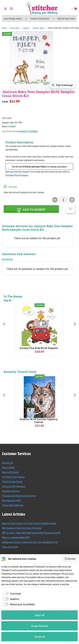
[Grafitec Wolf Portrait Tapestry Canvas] (39, 397)
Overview (70, 559)
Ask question (7, 259)
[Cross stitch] (15, 28)
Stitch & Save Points (12, 481)
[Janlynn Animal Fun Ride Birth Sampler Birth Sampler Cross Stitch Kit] (39, 326)
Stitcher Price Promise (17, 175)
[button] (11, 9)
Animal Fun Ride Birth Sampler (39, 348)
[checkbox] (11, 594)
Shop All (7, 300)
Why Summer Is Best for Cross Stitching (22, 528)
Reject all (39, 615)
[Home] (4, 28)
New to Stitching (10, 472)
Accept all (40, 637)
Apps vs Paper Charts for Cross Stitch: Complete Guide (29, 523)
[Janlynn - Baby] (38, 28)
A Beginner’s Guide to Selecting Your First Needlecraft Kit (30, 542)
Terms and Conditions (13, 505)
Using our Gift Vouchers (14, 486)
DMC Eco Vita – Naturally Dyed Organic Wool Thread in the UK (31, 533)
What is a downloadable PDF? (16, 537)
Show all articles (10, 547)
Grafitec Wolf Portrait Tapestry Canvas (39, 421)
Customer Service (11, 491)
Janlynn (12, 126)
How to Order (8, 467)
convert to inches (28, 131)
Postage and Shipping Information (19, 496)
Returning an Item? (11, 500)
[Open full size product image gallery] (62, 85)
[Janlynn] (26, 28)
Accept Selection (40, 626)
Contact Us (8, 463)
